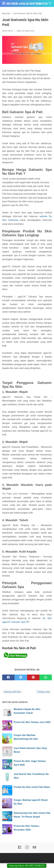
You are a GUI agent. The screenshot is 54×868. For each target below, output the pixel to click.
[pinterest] (33, 677)
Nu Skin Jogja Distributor (28, 4)
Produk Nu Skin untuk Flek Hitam (32, 787)
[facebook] (8, 677)
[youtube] (34, 849)
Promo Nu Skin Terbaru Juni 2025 (32, 722)
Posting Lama (43, 692)
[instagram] (27, 849)
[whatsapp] (46, 677)
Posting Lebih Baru (12, 692)
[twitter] (21, 677)
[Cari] (50, 4)
